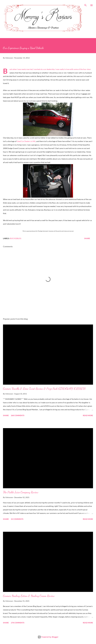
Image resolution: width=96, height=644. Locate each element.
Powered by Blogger (48, 637)
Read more (88, 415)
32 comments (17, 519)
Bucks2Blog (16, 238)
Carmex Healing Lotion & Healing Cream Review (29, 596)
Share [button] (87, 238)
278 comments (18, 623)
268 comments (18, 415)
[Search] (85, 5)
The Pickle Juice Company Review (21, 492)
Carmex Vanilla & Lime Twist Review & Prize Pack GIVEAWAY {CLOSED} (44, 389)
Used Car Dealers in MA (26, 141)
